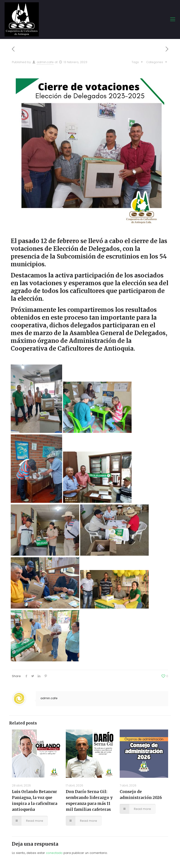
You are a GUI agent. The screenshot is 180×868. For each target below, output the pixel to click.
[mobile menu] (173, 19)
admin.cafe (45, 62)
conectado (54, 853)
